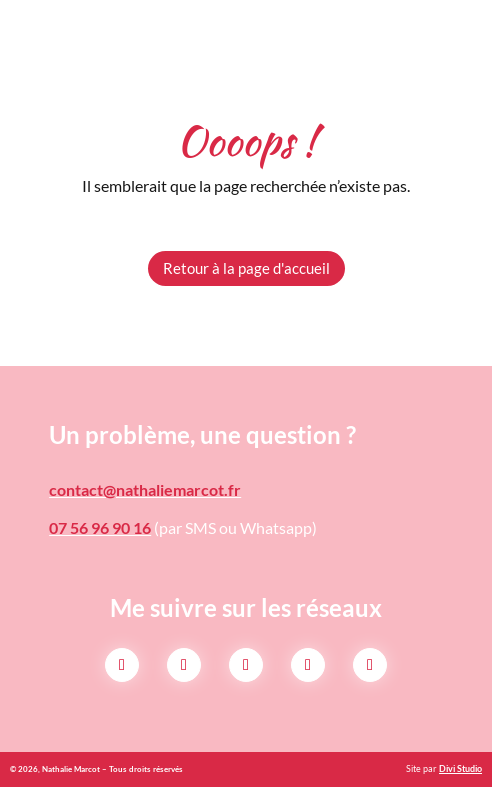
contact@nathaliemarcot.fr (145, 489)
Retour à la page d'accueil (246, 268)
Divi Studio (460, 768)
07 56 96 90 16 (100, 527)
